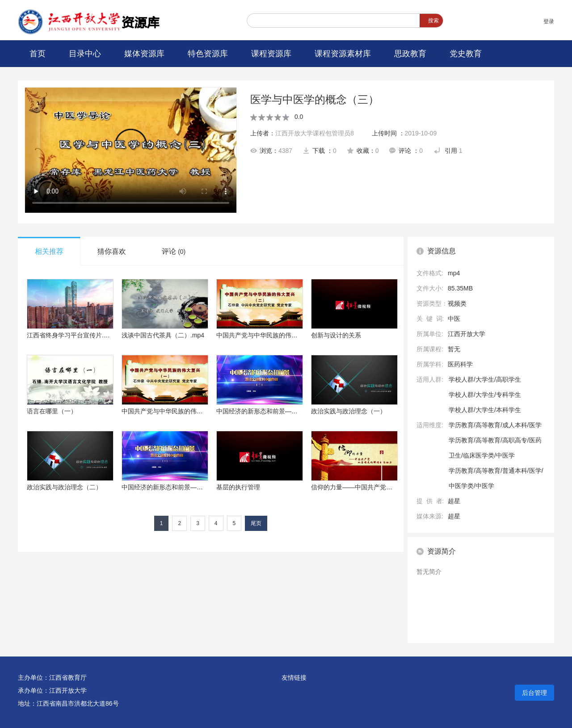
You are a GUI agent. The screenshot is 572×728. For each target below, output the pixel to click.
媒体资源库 (144, 54)
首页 (38, 54)
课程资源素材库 (343, 54)
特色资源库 (208, 54)
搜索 (433, 21)
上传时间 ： (404, 133)
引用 (448, 151)
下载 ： (320, 151)
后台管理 (534, 693)
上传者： (302, 133)
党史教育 (466, 54)
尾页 (256, 523)
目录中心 (85, 54)
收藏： (363, 151)
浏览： (271, 151)
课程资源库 (271, 54)
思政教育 (410, 54)
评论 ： (406, 151)
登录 (549, 21)
